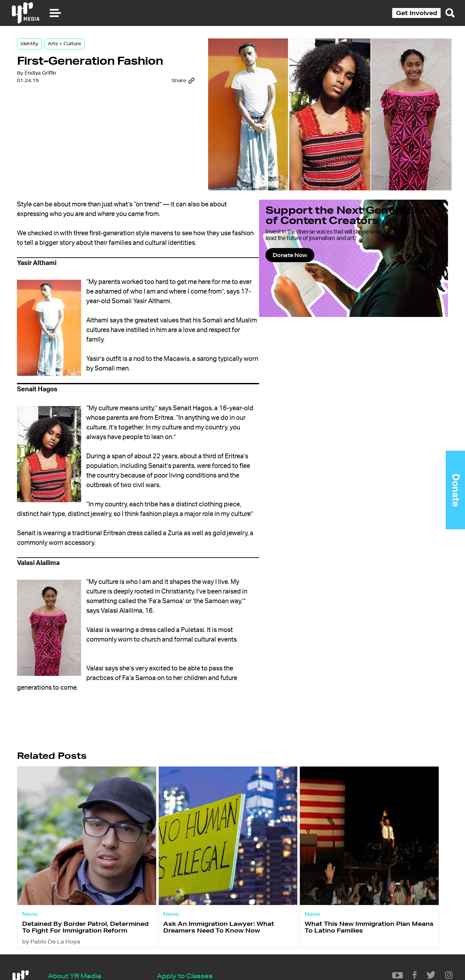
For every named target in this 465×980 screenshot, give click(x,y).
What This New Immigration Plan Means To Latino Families (357, 919)
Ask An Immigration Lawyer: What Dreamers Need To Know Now (228, 922)
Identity (58, 52)
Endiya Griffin (69, 102)
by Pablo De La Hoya (80, 943)
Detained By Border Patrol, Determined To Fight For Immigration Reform (94, 922)
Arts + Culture (93, 52)
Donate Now (343, 288)
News (59, 903)
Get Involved (417, 13)
